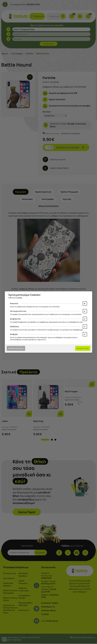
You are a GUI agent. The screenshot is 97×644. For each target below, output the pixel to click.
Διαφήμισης (15, 319)
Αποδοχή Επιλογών (16, 348)
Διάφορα (14, 334)
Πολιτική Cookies (15, 298)
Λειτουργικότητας (18, 311)
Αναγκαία (14, 303)
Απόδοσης (14, 326)
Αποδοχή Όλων (83, 348)
